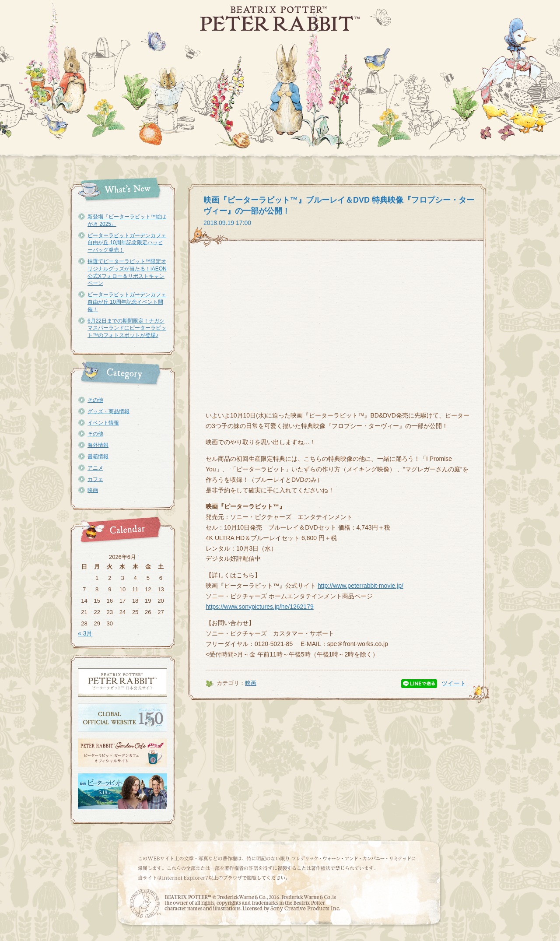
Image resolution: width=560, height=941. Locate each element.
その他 (95, 400)
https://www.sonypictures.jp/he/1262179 (260, 607)
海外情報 (98, 445)
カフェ (95, 479)
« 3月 (85, 633)
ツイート (454, 683)
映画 (93, 490)
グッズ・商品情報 (108, 411)
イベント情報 (103, 423)
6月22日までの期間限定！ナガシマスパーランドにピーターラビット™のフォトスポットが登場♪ (127, 328)
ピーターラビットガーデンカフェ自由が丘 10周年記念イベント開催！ (127, 302)
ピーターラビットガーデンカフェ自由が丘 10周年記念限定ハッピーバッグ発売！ (127, 243)
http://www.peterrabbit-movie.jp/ (360, 586)
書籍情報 (98, 456)
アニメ (95, 468)
